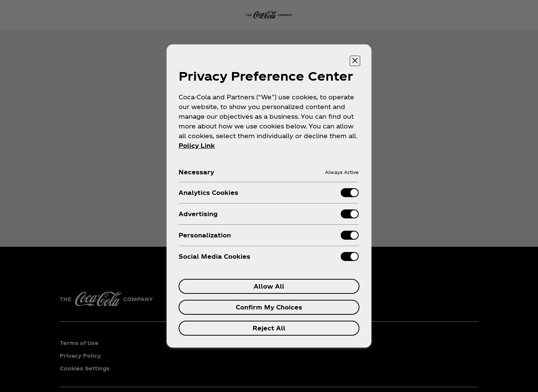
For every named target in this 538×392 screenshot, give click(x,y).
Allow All (269, 286)
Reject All (269, 328)
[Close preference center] (355, 61)
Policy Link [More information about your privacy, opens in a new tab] (197, 145)
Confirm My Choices (269, 307)
